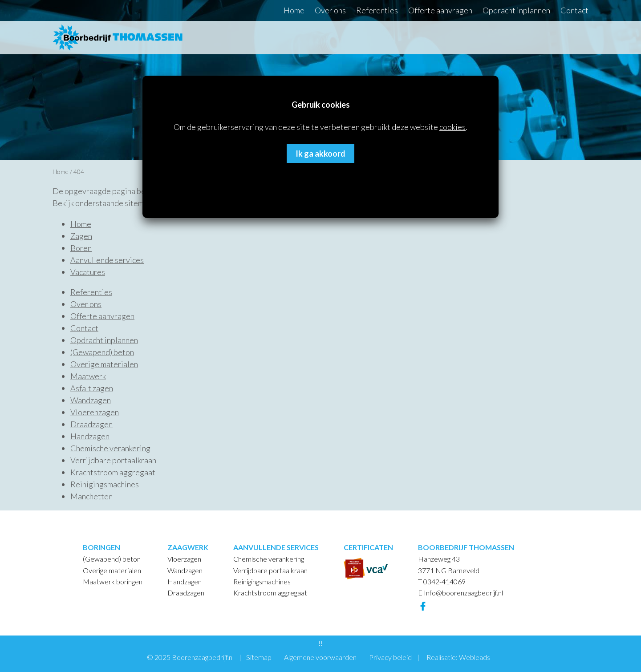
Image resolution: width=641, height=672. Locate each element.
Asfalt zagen (92, 388)
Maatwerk (88, 376)
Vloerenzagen (95, 412)
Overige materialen (104, 364)
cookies (452, 127)
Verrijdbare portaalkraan (113, 460)
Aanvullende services (107, 260)
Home (294, 10)
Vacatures (88, 272)
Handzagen (90, 436)
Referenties (377, 10)
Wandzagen (91, 400)
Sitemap (259, 657)
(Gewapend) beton (102, 352)
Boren (81, 248)
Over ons (330, 10)
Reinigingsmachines (105, 484)
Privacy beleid (390, 657)
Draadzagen (91, 424)
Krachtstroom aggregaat (113, 472)
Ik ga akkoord (320, 154)
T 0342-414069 (442, 581)
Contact (574, 10)
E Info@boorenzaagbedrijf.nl (460, 593)
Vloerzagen (184, 559)
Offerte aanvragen (440, 10)
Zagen (81, 236)
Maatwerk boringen (113, 581)
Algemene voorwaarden (320, 657)
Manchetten (91, 496)
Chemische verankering (110, 448)
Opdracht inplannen (516, 10)
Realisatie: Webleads (458, 657)
